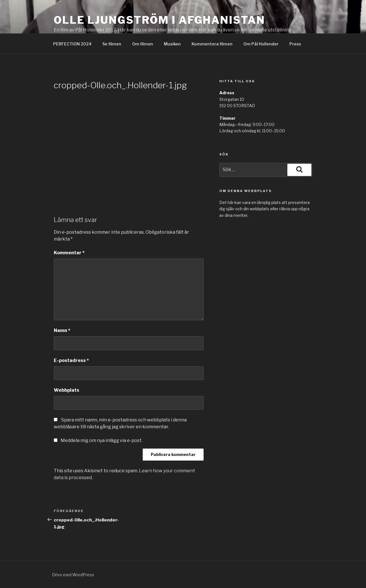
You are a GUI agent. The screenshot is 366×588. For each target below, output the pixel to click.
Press (295, 44)
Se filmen (112, 44)
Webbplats (66, 390)
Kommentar (69, 253)
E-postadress (71, 360)
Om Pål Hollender (261, 44)
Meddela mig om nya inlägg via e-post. (102, 440)
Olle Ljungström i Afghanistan (160, 20)
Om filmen (143, 44)
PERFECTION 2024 (72, 44)
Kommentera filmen (212, 44)
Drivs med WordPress (73, 575)
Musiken (172, 44)
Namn (62, 330)
